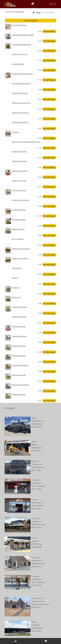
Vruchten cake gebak (19, 210)
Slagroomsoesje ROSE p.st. (21, 122)
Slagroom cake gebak (19, 190)
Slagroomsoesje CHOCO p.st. (21, 103)
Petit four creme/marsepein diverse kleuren (26, 142)
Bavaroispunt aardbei (19, 356)
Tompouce (15, 132)
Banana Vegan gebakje (19, 25)
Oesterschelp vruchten (19, 317)
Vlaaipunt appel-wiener (19, 336)
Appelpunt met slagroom (20, 258)
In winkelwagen (49, 31)
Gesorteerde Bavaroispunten (21, 83)
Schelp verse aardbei (19, 326)
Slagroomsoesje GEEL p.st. (21, 113)
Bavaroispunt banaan (19, 375)
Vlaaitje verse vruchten (19, 181)
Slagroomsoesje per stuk (20, 93)
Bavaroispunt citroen (19, 394)
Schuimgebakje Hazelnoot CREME (23, 35)
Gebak (39, 13)
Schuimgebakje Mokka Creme (21, 45)
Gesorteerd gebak (31, 21)
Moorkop (15, 278)
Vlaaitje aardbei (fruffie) (19, 161)
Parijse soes (16, 288)
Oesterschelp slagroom (19, 307)
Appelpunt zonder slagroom (21, 249)
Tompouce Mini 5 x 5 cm (20, 54)
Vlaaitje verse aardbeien (20, 171)
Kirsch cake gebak (18, 239)
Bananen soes (17, 297)
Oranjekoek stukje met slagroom (22, 74)
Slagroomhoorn (17, 268)
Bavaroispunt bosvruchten (20, 385)
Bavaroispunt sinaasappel (20, 365)
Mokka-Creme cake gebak (20, 200)
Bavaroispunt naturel (19, 346)
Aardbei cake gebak (18, 229)
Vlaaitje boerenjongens (19, 151)
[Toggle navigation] (53, 4)
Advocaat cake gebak (19, 219)
